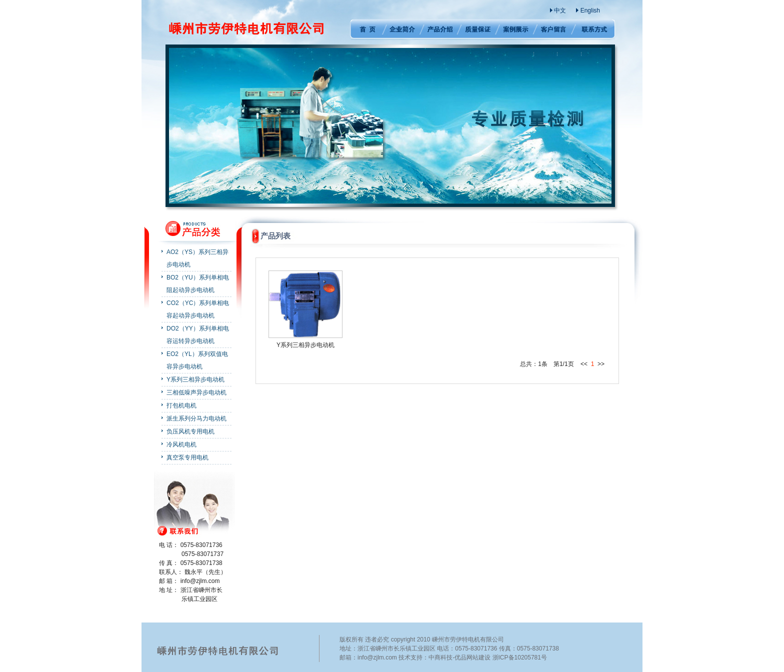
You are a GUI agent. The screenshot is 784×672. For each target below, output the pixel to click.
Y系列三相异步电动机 (195, 379)
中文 (560, 10)
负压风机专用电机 (190, 431)
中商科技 (440, 657)
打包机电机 (181, 405)
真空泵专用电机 (187, 457)
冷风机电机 (181, 444)
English (590, 10)
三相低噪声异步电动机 (196, 392)
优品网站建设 (472, 657)
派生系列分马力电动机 (196, 418)
